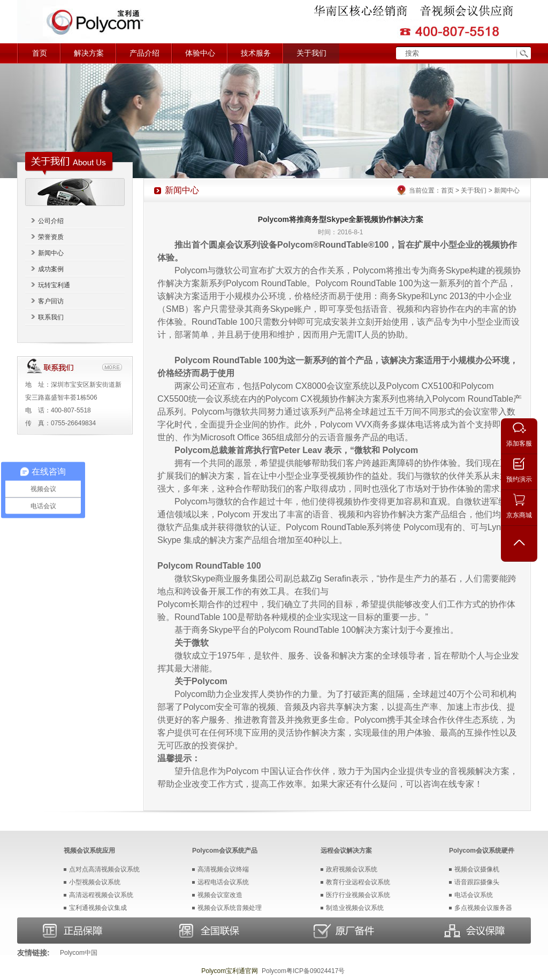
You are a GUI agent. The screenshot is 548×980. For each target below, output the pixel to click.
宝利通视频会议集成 (98, 908)
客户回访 (51, 301)
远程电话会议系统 (223, 882)
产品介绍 (144, 53)
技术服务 (256, 53)
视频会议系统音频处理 (230, 908)
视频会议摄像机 (477, 869)
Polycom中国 (79, 953)
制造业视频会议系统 (355, 908)
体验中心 (200, 53)
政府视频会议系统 (352, 869)
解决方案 (89, 53)
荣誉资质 (51, 237)
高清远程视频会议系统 (101, 895)
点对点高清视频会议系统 (104, 869)
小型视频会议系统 (95, 882)
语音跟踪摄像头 (477, 882)
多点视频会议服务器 (483, 908)
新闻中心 (51, 253)
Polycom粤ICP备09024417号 (303, 971)
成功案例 (51, 269)
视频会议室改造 (220, 895)
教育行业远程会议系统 (358, 882)
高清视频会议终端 (223, 869)
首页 (40, 53)
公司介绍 (51, 221)
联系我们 (51, 317)
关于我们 (311, 53)
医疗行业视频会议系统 (358, 895)
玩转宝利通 (54, 285)
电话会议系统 (474, 895)
